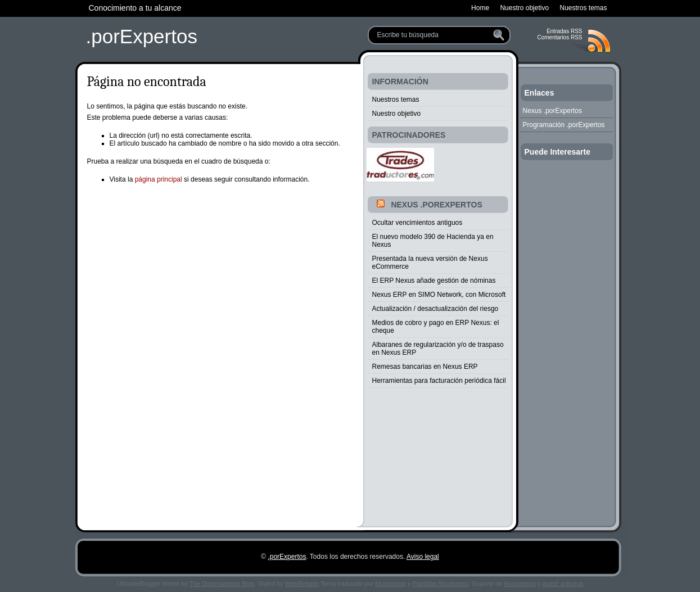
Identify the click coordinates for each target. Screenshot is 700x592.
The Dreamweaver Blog (222, 584)
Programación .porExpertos (564, 125)
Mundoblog (390, 584)
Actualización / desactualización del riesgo (435, 309)
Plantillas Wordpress (440, 584)
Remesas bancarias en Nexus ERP (425, 367)
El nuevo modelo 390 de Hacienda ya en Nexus (433, 241)
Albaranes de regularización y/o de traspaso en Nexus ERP (438, 349)
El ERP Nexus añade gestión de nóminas (434, 281)
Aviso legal (423, 557)
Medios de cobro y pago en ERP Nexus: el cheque (436, 327)
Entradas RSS (564, 31)
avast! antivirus (563, 584)
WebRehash (302, 584)
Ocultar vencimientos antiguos (417, 223)
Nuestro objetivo (397, 114)
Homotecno (520, 584)
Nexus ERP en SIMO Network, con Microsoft (439, 295)
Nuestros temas (396, 100)
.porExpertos (142, 36)
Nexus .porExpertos (436, 205)
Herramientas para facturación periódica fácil (439, 381)
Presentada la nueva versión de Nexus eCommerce (430, 263)
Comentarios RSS (559, 37)
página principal (159, 179)
